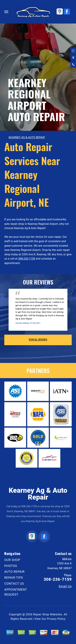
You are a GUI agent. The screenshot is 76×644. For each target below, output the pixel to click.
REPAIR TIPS (14, 578)
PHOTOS (11, 566)
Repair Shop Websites (48, 614)
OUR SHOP (12, 560)
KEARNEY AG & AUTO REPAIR (27, 137)
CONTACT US (14, 584)
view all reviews (38, 339)
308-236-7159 (27, 259)
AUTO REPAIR (14, 572)
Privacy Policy (56, 619)
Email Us (65, 586)
